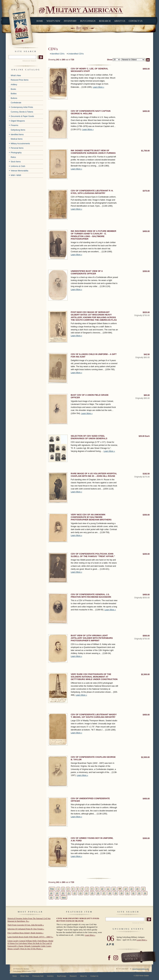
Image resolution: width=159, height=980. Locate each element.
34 (145, 893)
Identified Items (17, 135)
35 (51, 898)
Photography (16, 153)
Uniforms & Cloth (18, 166)
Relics (13, 157)
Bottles (14, 94)
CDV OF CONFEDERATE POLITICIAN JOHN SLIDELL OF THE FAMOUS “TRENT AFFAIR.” (93, 555)
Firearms (14, 125)
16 (137, 889)
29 (116, 893)
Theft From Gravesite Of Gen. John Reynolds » (26, 925)
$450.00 (146, 111)
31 (127, 893)
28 (110, 893)
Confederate (16, 103)
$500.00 (146, 636)
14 (126, 889)
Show (110, 60)
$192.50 (146, 474)
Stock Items (16, 162)
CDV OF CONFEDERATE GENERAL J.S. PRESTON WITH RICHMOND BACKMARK (91, 596)
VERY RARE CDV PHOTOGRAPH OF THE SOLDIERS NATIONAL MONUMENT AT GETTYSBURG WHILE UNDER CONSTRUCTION (94, 677)
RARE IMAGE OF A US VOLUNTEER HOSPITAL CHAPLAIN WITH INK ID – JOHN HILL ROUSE (94, 475)
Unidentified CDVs (76, 54)
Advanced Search (29, 61)
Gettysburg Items (18, 130)
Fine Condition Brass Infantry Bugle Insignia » (25, 933)
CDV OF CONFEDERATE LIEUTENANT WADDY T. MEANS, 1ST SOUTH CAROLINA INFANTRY (94, 716)
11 (108, 889)
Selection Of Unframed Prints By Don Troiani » (26, 929)
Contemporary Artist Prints (22, 107)
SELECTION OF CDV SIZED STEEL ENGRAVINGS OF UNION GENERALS (89, 437)
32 (133, 893)
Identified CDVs (58, 54)
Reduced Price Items (19, 80)
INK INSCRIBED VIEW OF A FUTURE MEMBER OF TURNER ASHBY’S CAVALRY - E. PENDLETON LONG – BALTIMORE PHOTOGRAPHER (93, 235)
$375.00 (146, 191)
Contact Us (136, 21)
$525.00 (146, 312)
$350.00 (146, 271)
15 (131, 889)
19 (57, 893)
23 (80, 893)
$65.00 (147, 395)
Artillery (14, 85)
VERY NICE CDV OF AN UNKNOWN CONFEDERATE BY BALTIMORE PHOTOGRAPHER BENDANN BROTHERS (91, 517)
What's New (53, 21)
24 (86, 893)
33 (139, 893)
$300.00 (146, 838)
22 (74, 893)
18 (51, 893)
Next (64, 898)
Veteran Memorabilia (19, 171)
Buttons (14, 98)
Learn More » (99, 87)
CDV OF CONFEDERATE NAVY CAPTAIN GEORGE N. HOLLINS (91, 112)
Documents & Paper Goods (22, 116)
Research (105, 21)
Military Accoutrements (20, 144)
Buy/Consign (88, 21)
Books (13, 89)
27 (104, 893)
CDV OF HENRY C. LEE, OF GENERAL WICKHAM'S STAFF (89, 70)
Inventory (70, 21)
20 (63, 893)
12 (114, 889)
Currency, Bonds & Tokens (22, 112)
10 (102, 889)
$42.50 (147, 354)
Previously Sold (38, 976)
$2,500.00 (145, 674)
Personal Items (17, 148)
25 (92, 893)
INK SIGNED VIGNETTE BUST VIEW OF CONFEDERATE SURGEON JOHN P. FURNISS (93, 152)
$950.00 (146, 69)
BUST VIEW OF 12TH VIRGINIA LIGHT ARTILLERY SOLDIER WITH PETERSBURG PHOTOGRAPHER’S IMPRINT (92, 638)
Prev (52, 889)
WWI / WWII (16, 175)
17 (143, 889)
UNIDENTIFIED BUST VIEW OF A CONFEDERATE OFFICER (87, 272)
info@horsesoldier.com (140, 969)
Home (40, 21)
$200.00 (146, 554)
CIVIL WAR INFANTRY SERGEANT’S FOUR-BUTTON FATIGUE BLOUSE (78, 920)
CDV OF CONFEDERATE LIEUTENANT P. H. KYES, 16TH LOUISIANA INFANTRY (92, 192)
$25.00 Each (144, 436)
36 (57, 898)
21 (69, 893)
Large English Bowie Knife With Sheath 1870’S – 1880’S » (30, 937)
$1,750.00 (145, 151)
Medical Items (17, 139)
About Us (120, 21)
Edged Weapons (18, 121)
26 (98, 893)
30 (122, 893)
